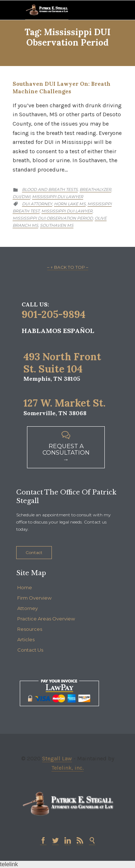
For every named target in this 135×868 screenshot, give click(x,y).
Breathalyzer (95, 189)
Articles (26, 639)
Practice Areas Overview (46, 619)
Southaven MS (57, 225)
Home (25, 587)
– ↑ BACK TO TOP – (68, 267)
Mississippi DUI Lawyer (58, 197)
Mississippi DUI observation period (53, 218)
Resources (30, 629)
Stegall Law (57, 758)
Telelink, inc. (67, 768)
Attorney (28, 608)
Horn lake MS (70, 204)
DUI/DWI (21, 197)
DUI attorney (37, 204)
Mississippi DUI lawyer (67, 211)
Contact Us (30, 650)
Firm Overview (34, 598)
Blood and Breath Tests (50, 189)
